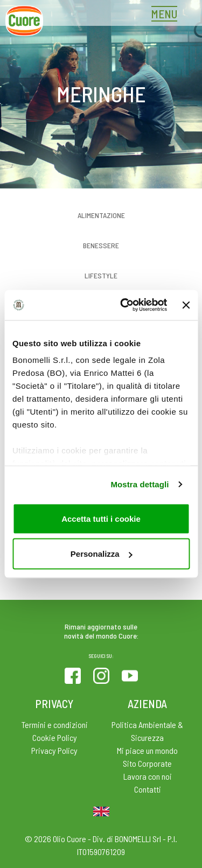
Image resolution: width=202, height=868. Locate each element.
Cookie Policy (55, 737)
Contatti (148, 789)
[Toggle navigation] (167, 15)
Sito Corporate (147, 763)
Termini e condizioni (55, 724)
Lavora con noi (148, 776)
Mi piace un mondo (147, 750)
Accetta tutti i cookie (101, 518)
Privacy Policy (54, 750)
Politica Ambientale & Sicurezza (147, 731)
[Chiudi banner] (186, 305)
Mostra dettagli (140, 484)
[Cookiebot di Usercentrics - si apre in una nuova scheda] (124, 305)
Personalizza (102, 554)
